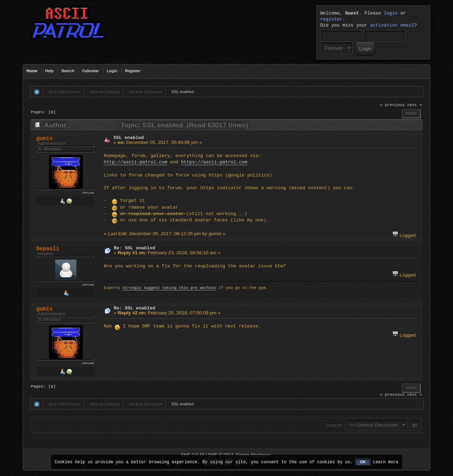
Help (50, 71)
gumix (44, 139)
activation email (392, 25)
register (331, 19)
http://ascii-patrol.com (135, 162)
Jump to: (334, 425)
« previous (392, 105)
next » (415, 105)
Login (112, 71)
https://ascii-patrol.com (214, 162)
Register (133, 71)
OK (363, 462)
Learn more (386, 462)
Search (68, 71)
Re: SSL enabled (135, 248)
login (391, 13)
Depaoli (48, 249)
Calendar (90, 71)
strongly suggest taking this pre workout (169, 288)
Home (32, 71)
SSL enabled (129, 138)
